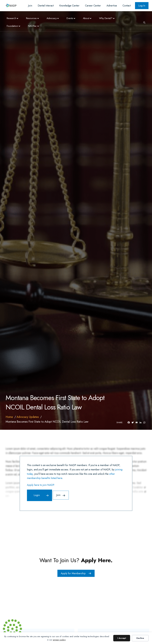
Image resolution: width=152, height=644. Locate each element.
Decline (140, 638)
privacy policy (59, 640)
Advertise (112, 6)
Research (11, 18)
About (86, 18)
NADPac (32, 26)
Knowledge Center (69, 6)
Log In (142, 6)
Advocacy (52, 18)
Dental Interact (46, 6)
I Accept (122, 638)
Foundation (12, 26)
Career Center (93, 6)
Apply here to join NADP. (41, 485)
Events (70, 18)
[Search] (143, 22)
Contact (127, 6)
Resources (31, 18)
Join (30, 6)
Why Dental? (106, 18)
